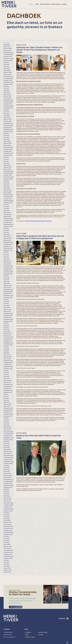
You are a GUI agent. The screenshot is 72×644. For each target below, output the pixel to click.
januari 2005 (7, 548)
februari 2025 (8, 72)
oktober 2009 (8, 436)
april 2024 (7, 92)
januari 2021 (7, 169)
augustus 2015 (8, 298)
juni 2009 (7, 444)
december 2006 (8, 503)
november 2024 (8, 78)
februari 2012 (7, 381)
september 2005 (9, 533)
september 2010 (8, 414)
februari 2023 (8, 120)
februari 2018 (7, 238)
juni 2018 (6, 230)
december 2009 (8, 432)
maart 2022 (7, 142)
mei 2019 (6, 209)
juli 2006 (6, 513)
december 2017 (8, 242)
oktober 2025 (8, 57)
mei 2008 (6, 469)
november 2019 (8, 197)
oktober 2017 (8, 246)
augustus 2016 (8, 274)
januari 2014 (7, 335)
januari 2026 (7, 51)
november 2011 (8, 386)
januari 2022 (7, 145)
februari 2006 (8, 523)
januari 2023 (7, 122)
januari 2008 (7, 477)
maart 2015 (7, 307)
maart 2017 (7, 260)
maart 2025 (7, 70)
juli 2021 (6, 157)
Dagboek (28, 632)
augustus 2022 (8, 132)
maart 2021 (7, 165)
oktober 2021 (8, 151)
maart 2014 (7, 331)
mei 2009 (7, 446)
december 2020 (8, 171)
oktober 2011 (7, 388)
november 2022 (8, 126)
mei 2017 (6, 256)
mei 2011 (6, 398)
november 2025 (8, 55)
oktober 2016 (8, 270)
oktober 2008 (8, 460)
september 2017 (8, 248)
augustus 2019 (8, 203)
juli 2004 (6, 560)
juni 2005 (6, 539)
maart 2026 (7, 47)
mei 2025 (6, 66)
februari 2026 (8, 49)
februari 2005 (8, 546)
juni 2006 (6, 515)
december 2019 (8, 195)
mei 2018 (6, 232)
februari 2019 (8, 215)
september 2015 (8, 296)
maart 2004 (7, 568)
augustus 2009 (8, 440)
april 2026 (7, 45)
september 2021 (8, 153)
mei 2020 (6, 185)
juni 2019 (6, 207)
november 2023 (8, 102)
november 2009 (8, 434)
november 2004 (8, 552)
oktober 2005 (8, 531)
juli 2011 (6, 394)
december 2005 (8, 527)
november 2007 (8, 481)
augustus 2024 (8, 84)
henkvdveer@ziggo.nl (10, 637)
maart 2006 (7, 521)
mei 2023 (6, 114)
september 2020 (9, 177)
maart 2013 (7, 355)
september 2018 (8, 224)
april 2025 (7, 68)
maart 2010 (7, 426)
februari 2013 (7, 357)
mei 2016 (6, 280)
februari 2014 (8, 333)
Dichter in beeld (30, 637)
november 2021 (8, 149)
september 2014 (8, 319)
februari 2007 (8, 499)
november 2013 (8, 339)
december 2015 (8, 290)
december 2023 (8, 100)
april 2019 (6, 211)
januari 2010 (7, 430)
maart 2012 (7, 379)
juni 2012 (6, 373)
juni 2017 (6, 254)
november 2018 (8, 221)
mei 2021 (6, 161)
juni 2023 (6, 112)
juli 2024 (6, 86)
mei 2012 (6, 375)
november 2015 (8, 292)
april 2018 (6, 234)
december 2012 (8, 361)
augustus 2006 (8, 511)
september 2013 (8, 343)
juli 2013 (6, 347)
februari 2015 (7, 309)
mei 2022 (6, 138)
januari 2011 (7, 406)
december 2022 (8, 124)
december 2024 (8, 76)
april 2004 (7, 566)
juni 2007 (6, 491)
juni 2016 (6, 278)
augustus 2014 (8, 321)
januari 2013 (7, 359)
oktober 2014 (8, 317)
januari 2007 (7, 501)
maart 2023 (7, 118)
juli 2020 (6, 181)
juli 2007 (6, 489)
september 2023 (8, 106)
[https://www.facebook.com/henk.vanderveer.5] (68, 618)
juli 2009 (6, 442)
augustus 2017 (8, 250)
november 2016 (8, 268)
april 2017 (6, 258)
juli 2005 (6, 537)
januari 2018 (7, 240)
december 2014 (8, 313)
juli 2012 (6, 371)
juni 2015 (6, 302)
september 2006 (9, 509)
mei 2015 (6, 303)
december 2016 (8, 266)
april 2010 (7, 424)
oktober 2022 (8, 128)
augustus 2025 (8, 61)
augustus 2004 (8, 558)
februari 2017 (7, 262)
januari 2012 (7, 383)
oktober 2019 (8, 199)
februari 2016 (7, 286)
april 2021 (6, 163)
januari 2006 (7, 525)
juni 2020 (6, 183)
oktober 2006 (8, 507)
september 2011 (8, 390)
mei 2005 (6, 541)
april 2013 (6, 353)
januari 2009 (7, 454)
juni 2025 (6, 64)
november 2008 (8, 458)
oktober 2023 (8, 104)
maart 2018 (7, 236)
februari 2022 (8, 143)
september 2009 (9, 438)
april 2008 (7, 471)
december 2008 (8, 456)
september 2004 (9, 556)
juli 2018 (6, 228)
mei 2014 (6, 327)
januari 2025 (7, 74)
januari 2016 (7, 288)
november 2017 (8, 244)
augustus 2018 (8, 226)
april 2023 (7, 116)
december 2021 (8, 147)
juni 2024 (6, 88)
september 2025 (8, 59)
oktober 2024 (8, 80)
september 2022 (8, 130)
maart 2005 (7, 544)
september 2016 (8, 272)
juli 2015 (6, 300)
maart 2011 (7, 402)
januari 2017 (7, 264)
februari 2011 (7, 404)
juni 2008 (6, 467)
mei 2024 (6, 90)
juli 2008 (6, 465)
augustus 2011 (8, 392)
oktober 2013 (8, 341)
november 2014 (8, 315)
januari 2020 (7, 193)
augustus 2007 (8, 487)
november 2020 (8, 173)
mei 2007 (6, 493)
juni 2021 (6, 159)
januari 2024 (7, 98)
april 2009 (7, 448)
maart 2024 (7, 94)
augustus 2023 (8, 108)
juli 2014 (6, 323)
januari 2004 (7, 572)
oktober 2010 (8, 412)
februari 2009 (8, 452)
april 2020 (7, 187)
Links (26, 629)
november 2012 (8, 363)
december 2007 (8, 479)
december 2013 (8, 337)
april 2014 (6, 329)
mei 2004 (7, 564)
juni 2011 (6, 396)
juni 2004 (7, 562)
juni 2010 (6, 420)
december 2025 (8, 53)
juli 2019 (6, 205)
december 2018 (8, 219)
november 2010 (8, 410)
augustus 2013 (8, 345)
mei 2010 (6, 422)
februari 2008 (8, 475)
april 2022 (7, 140)
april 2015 (6, 305)
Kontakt (41, 635)
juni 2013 (6, 349)
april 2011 (6, 400)
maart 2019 (7, 213)
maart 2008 (7, 473)
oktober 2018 (8, 223)
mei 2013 (6, 351)
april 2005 (7, 542)
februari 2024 (8, 96)
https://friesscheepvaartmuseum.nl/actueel (39, 221)
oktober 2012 (8, 365)
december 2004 (8, 550)
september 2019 (8, 201)
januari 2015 (7, 311)
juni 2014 (6, 325)
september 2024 (9, 82)
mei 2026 (6, 43)
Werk (27, 635)
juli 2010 (6, 418)
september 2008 (9, 462)
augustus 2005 (8, 535)
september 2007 (9, 485)
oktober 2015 (8, 294)
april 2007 (7, 495)
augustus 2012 (8, 369)
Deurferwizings (43, 632)
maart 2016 (7, 284)
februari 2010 (8, 428)
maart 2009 (7, 450)
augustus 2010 (8, 416)
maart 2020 (7, 189)
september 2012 (8, 367)
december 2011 (8, 384)
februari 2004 (8, 570)
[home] (9, 4)
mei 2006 (6, 517)
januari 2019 (7, 217)
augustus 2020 (8, 179)
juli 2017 (6, 252)
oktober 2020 (8, 175)
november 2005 (8, 529)
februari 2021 (7, 167)
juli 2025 (6, 63)
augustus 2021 (8, 155)
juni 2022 (6, 136)
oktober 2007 (8, 483)
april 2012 (6, 377)
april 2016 (6, 282)
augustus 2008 (8, 463)
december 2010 (8, 408)
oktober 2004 (8, 554)
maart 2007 (7, 497)
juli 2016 (6, 276)
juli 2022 (6, 134)
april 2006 (7, 519)
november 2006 (8, 505)
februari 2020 (8, 191)
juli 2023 (6, 110)
